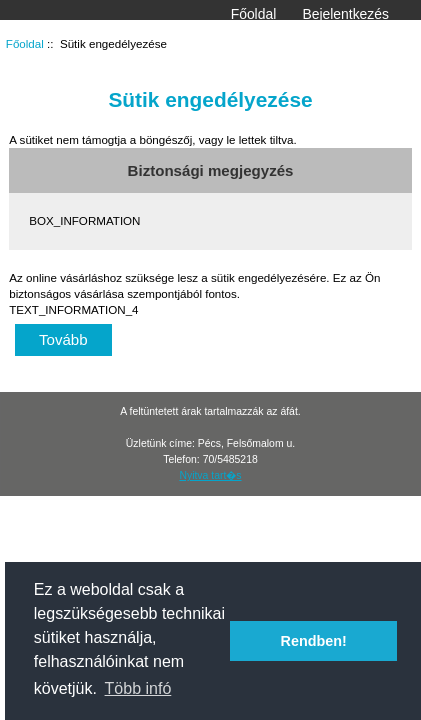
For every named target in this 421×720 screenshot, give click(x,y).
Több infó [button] (138, 688)
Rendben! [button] (314, 641)
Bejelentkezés (345, 14)
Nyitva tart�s (210, 475)
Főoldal (254, 14)
